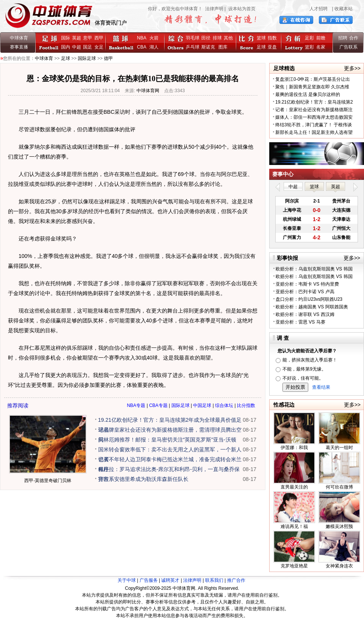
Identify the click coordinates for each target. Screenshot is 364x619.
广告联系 (348, 47)
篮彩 (309, 47)
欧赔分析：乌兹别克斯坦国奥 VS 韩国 (314, 269)
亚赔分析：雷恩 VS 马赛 (300, 322)
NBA (141, 38)
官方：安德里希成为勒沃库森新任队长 (143, 479)
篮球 (261, 38)
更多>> (352, 68)
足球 (261, 47)
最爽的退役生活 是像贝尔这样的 (308, 94)
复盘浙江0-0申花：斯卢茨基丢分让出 (313, 79)
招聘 (343, 38)
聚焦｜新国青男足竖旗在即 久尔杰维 (312, 87)
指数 (272, 38)
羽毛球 (193, 38)
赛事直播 (19, 47)
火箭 (154, 38)
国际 (66, 38)
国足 (88, 47)
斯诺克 (209, 47)
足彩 (309, 38)
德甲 (108, 58)
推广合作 (236, 580)
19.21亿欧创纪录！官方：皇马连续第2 (314, 102)
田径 (206, 38)
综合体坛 (224, 405)
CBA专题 (158, 405)
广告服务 (149, 580)
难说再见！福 (294, 526)
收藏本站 (344, 9)
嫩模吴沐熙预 (339, 526)
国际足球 (87, 58)
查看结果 (321, 387)
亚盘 (272, 47)
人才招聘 (318, 9)
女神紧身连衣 (339, 566)
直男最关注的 (294, 487)
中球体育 (19, 38)
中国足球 (202, 405)
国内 (66, 47)
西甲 (99, 38)
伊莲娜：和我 (294, 448)
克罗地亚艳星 (294, 566)
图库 (223, 47)
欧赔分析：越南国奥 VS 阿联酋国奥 (312, 307)
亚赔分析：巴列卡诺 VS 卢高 (305, 292)
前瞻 (321, 38)
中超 (77, 47)
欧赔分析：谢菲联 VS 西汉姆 (305, 314)
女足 (99, 47)
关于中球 (127, 580)
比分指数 (246, 405)
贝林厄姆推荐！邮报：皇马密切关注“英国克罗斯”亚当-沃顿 (167, 440)
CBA (143, 47)
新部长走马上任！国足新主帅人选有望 (314, 132)
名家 (321, 47)
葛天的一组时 (339, 448)
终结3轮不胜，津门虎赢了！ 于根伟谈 (314, 125)
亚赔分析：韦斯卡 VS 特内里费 (307, 284)
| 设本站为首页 (239, 9)
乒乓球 (193, 47)
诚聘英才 (170, 580)
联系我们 (214, 580)
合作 (354, 38)
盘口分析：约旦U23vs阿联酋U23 (309, 299)
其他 (228, 38)
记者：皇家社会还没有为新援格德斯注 (314, 110)
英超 (77, 38)
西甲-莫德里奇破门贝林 (48, 481)
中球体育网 (148, 91)
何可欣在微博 (339, 487)
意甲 (88, 38)
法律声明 (214, 9)
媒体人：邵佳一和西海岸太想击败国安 (314, 117)
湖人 (154, 47)
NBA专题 (136, 405)
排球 (217, 38)
